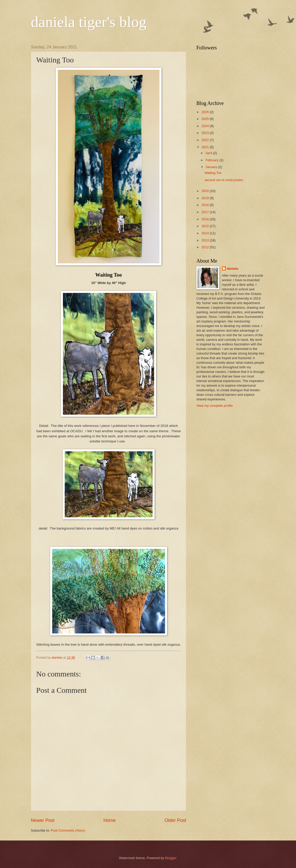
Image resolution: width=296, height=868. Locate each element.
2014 (206, 233)
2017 (206, 212)
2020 (206, 191)
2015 (206, 226)
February (212, 160)
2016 (206, 219)
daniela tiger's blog (89, 22)
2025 (206, 119)
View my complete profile (215, 406)
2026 (206, 112)
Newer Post (43, 820)
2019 (206, 198)
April (209, 153)
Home (110, 820)
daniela (233, 269)
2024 (206, 126)
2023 (206, 133)
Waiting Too (213, 173)
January (212, 167)
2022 (206, 140)
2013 (206, 240)
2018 (206, 205)
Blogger (171, 858)
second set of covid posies (224, 180)
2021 (206, 147)
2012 (206, 247)
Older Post (175, 820)
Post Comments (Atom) (68, 830)
